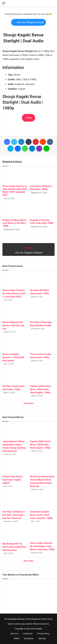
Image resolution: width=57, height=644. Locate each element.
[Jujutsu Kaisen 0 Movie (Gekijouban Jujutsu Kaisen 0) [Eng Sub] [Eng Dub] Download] (15, 431)
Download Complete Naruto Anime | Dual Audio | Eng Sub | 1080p (41, 515)
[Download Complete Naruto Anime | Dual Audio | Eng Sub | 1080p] (42, 502)
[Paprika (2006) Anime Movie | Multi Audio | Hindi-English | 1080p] (42, 376)
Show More (29, 403)
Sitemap (41, 638)
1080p (28, 118)
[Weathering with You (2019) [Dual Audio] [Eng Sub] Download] (15, 534)
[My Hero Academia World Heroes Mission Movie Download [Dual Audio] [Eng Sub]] (42, 467)
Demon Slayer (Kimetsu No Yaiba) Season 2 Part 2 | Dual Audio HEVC (14, 293)
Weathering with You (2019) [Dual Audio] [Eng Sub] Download (14, 547)
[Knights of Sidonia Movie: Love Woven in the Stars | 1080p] (15, 210)
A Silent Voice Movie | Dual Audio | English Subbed (13, 480)
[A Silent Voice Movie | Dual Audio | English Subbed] (15, 467)
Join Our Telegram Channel (28, 249)
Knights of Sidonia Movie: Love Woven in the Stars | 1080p (15, 223)
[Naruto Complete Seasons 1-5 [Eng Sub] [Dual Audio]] (15, 344)
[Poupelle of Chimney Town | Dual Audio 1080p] (42, 210)
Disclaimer (28, 638)
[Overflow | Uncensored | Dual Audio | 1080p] (15, 376)
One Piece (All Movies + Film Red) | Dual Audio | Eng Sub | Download (14, 515)
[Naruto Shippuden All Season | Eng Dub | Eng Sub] (15, 312)
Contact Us (27, 634)
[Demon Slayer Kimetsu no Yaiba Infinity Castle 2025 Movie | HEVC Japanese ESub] (15, 176)
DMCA (15, 638)
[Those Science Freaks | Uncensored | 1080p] (42, 344)
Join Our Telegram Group (28, 22)
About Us (13, 634)
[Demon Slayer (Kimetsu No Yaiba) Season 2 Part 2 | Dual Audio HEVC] (15, 280)
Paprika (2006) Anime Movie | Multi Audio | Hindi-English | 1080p (41, 389)
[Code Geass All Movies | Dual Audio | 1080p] (42, 176)
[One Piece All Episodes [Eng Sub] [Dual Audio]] (42, 312)
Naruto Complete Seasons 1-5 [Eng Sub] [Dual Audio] (13, 357)
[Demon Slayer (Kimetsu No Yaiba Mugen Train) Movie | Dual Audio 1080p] (42, 533)
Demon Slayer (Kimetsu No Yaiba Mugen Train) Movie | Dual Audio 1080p (42, 546)
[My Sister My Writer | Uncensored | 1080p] (42, 280)
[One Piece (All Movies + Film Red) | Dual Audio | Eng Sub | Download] (15, 502)
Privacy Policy (42, 634)
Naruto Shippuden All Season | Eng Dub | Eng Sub (13, 325)
